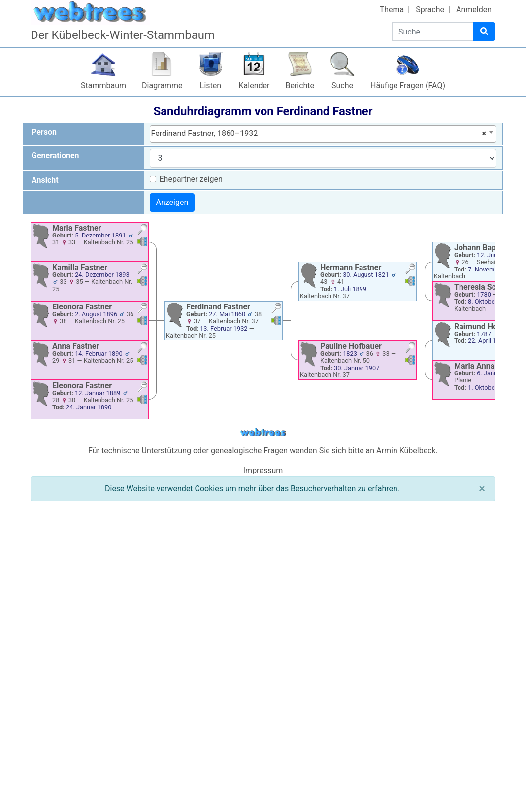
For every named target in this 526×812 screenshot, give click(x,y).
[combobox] (323, 134)
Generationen (55, 155)
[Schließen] (482, 489)
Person (44, 132)
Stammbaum (103, 85)
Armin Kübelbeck (406, 451)
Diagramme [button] (162, 85)
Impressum (263, 470)
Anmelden (474, 10)
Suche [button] (342, 85)
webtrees (263, 432)
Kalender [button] (254, 85)
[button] (142, 230)
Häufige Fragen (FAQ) (408, 85)
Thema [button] (392, 10)
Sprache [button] (430, 10)
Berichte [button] (300, 85)
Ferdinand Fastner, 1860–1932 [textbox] (319, 134)
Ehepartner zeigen (191, 179)
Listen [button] (211, 85)
